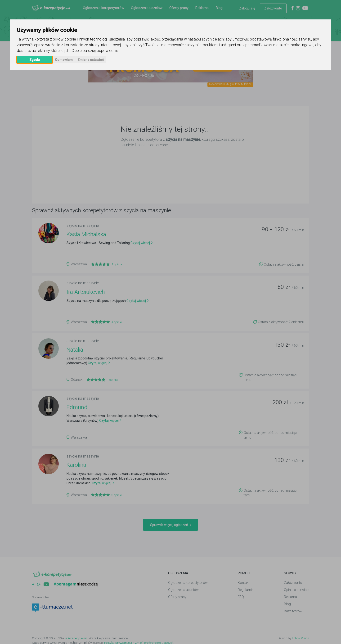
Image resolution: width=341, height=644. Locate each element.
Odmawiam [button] (64, 60)
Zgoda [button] (35, 60)
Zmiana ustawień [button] (91, 60)
